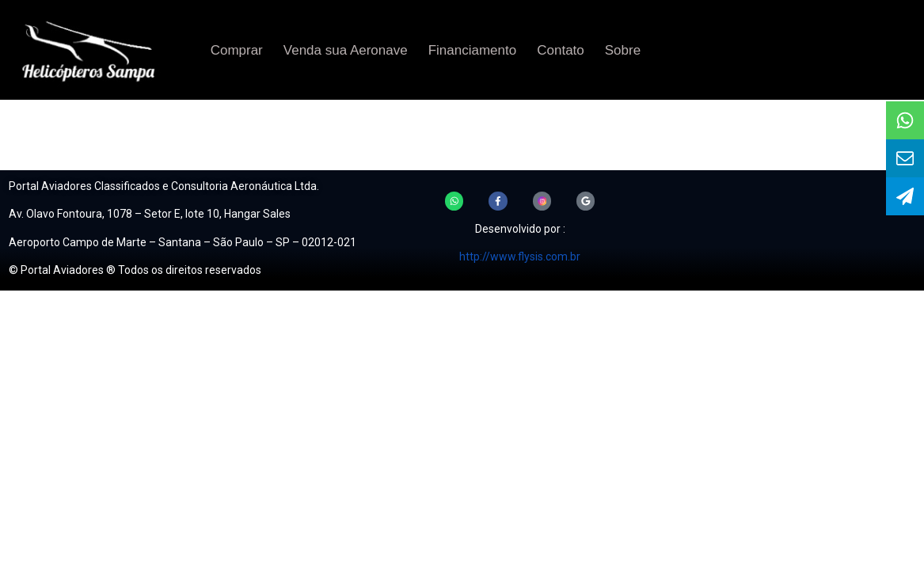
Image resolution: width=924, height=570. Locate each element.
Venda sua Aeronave (346, 50)
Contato (561, 50)
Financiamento (473, 50)
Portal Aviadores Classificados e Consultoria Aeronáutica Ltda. (164, 186)
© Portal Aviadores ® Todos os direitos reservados (135, 270)
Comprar (237, 50)
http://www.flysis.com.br (520, 256)
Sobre (623, 50)
